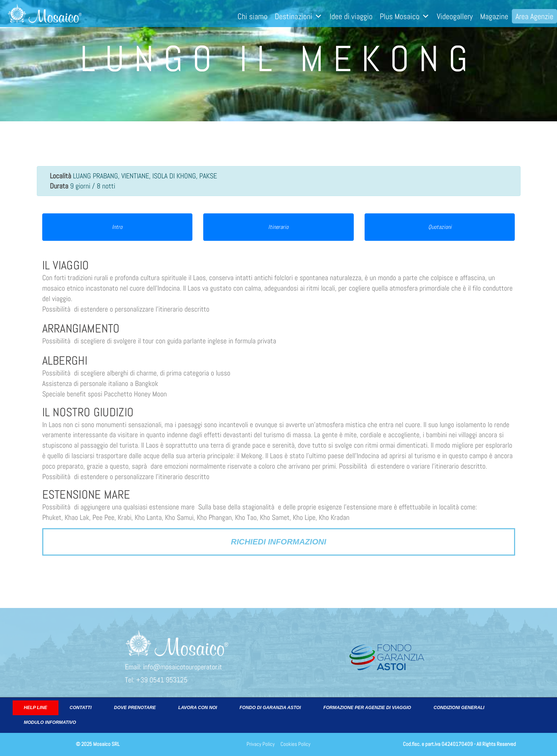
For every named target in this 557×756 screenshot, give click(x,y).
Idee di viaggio (351, 16)
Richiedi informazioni (279, 542)
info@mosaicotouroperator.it (182, 667)
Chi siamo (253, 16)
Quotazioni (440, 227)
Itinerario (278, 227)
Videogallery (455, 16)
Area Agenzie (534, 16)
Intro (117, 227)
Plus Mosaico (405, 16)
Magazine (494, 16)
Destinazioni (299, 16)
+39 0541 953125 (162, 680)
